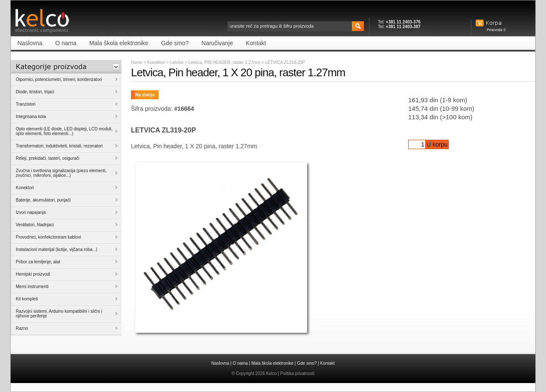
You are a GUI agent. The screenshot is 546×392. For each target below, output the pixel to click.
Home (137, 62)
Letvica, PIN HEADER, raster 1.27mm (225, 62)
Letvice (177, 62)
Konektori (156, 62)
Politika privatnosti (298, 373)
